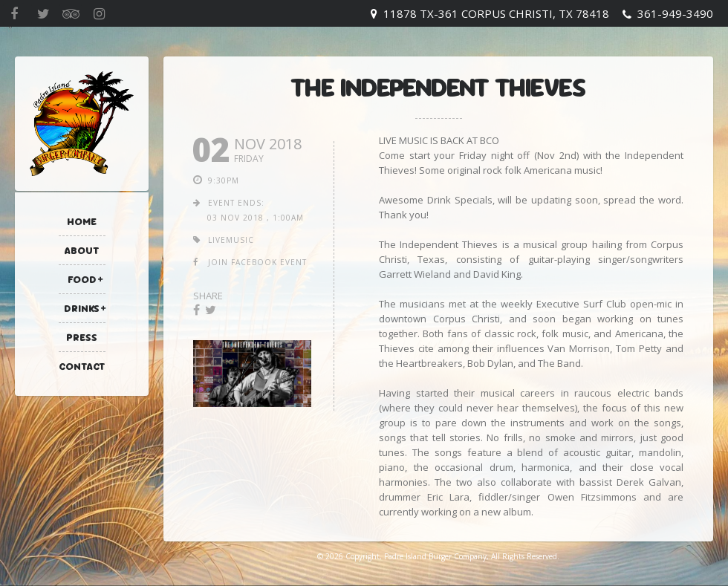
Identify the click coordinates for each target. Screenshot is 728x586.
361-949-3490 (675, 13)
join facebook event (257, 262)
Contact (82, 366)
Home (82, 221)
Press (82, 337)
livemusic (231, 240)
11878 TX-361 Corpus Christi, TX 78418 (496, 13)
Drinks (82, 308)
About (82, 250)
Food (82, 279)
